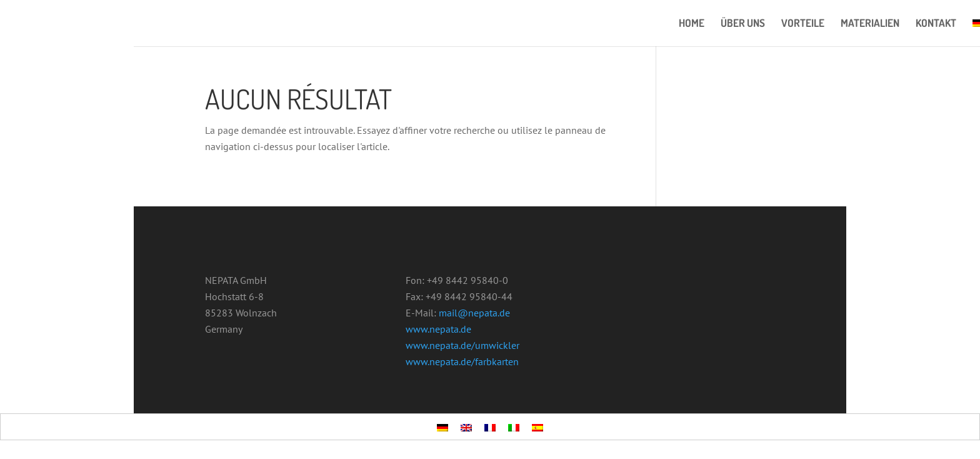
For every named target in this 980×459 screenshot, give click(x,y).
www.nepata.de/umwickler (462, 345)
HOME (692, 24)
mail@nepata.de (474, 313)
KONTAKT (936, 24)
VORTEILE (803, 24)
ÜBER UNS (743, 24)
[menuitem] (442, 427)
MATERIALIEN (870, 24)
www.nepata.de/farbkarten (462, 361)
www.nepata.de (438, 329)
